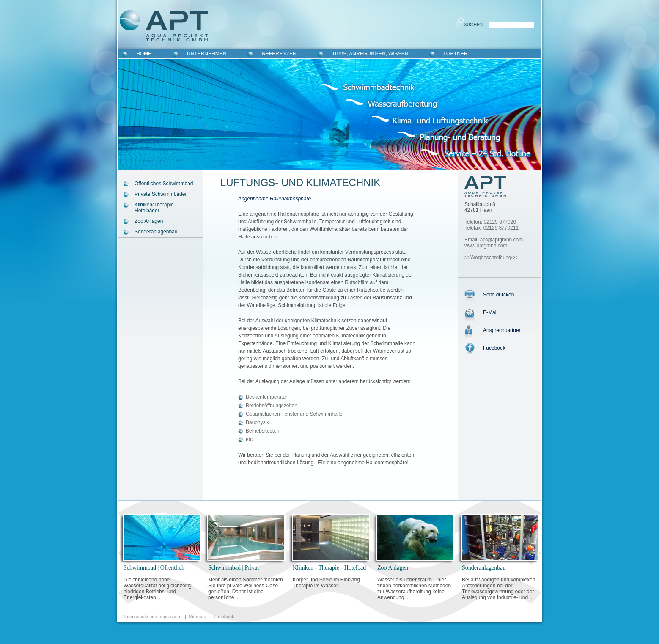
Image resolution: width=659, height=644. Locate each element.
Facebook (494, 348)
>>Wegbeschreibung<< (491, 258)
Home (144, 54)
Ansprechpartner (502, 330)
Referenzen (279, 54)
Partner (456, 54)
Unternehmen (207, 54)
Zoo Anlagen (149, 221)
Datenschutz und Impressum (152, 617)
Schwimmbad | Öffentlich (154, 568)
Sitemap (198, 617)
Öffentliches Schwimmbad (164, 184)
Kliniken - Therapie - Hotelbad (329, 568)
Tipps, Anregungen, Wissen (370, 54)
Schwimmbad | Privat (233, 568)
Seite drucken (498, 295)
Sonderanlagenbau (156, 232)
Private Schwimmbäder (161, 194)
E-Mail (490, 312)
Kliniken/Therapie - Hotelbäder (156, 208)
